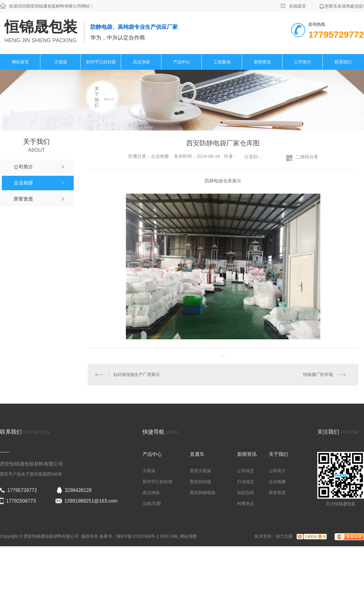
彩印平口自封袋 (101, 62)
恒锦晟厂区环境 (318, 375)
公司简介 (303, 62)
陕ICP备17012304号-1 (138, 536)
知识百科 (246, 493)
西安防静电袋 (203, 493)
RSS (165, 536)
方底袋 (61, 62)
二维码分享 (307, 157)
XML (175, 536)
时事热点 (246, 503)
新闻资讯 (262, 62)
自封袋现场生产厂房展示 (137, 375)
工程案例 (222, 62)
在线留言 (298, 6)
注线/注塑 (152, 503)
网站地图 (188, 536)
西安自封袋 (201, 482)
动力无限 (284, 536)
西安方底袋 (201, 471)
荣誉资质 (277, 493)
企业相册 (277, 482)
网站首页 (20, 62)
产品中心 (182, 62)
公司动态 (246, 471)
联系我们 (343, 62)
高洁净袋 (141, 62)
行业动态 (246, 482)
